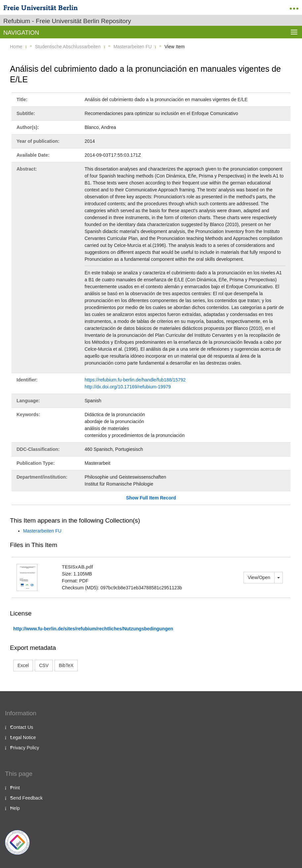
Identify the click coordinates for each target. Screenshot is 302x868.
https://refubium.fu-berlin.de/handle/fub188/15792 (135, 380)
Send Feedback (26, 798)
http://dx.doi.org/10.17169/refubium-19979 (128, 387)
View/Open (259, 577)
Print (15, 788)
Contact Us (22, 727)
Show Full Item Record (151, 498)
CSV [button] (44, 665)
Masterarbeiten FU (132, 47)
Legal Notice (23, 737)
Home (16, 47)
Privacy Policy (25, 748)
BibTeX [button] (66, 665)
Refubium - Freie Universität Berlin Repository (67, 21)
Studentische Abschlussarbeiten (68, 47)
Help (15, 808)
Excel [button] (23, 665)
